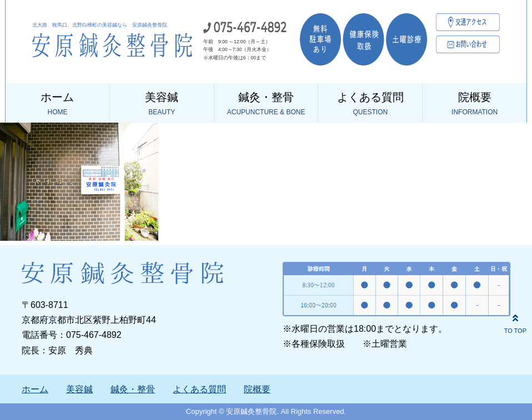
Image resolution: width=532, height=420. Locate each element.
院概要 (475, 104)
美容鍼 (162, 104)
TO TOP (515, 322)
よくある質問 (370, 104)
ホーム (57, 104)
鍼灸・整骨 (266, 104)
